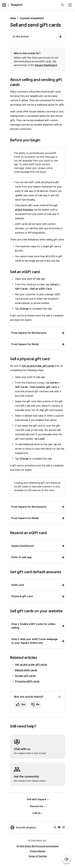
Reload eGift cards (26, 670)
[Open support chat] (66, 859)
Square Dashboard (46, 65)
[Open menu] (70, 5)
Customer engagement (32, 18)
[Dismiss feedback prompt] (59, 697)
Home (13, 18)
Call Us (38, 813)
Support (17, 5)
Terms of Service (38, 856)
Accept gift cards (25, 676)
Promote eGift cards (27, 681)
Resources (37, 806)
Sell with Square (37, 799)
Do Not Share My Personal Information (38, 846)
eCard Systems (24, 210)
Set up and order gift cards (38, 366)
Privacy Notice (37, 851)
